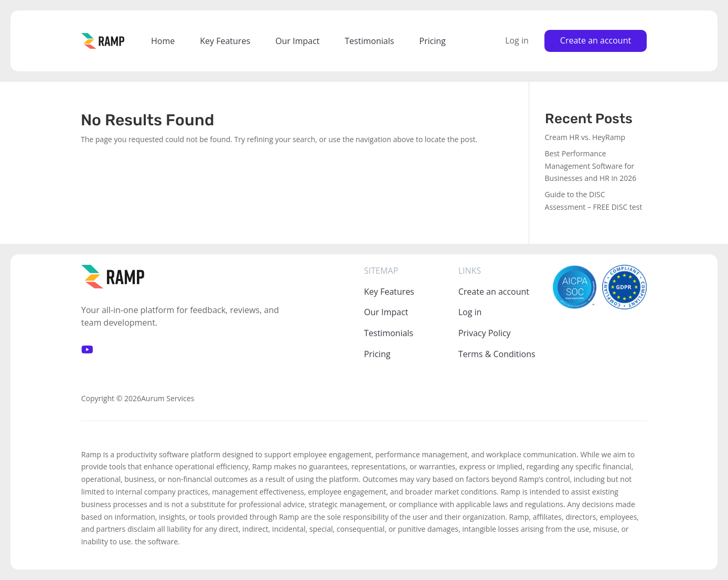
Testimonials (369, 41)
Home (163, 41)
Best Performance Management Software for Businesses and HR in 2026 (591, 166)
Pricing (432, 41)
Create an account (596, 40)
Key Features (225, 41)
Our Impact (297, 41)
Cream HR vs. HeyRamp (585, 137)
